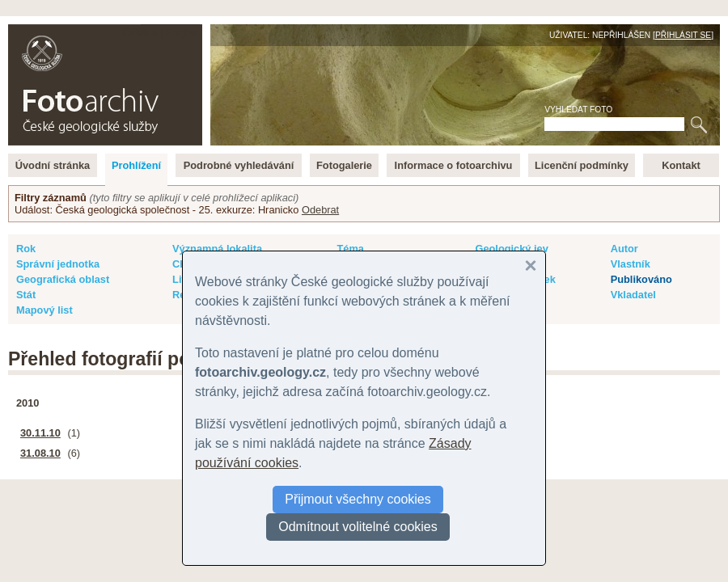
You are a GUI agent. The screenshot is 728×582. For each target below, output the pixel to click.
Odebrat (320, 210)
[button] (531, 266)
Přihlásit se (683, 35)
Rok (26, 249)
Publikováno (641, 279)
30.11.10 (40, 433)
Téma (350, 249)
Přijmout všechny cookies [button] (358, 499)
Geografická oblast (63, 279)
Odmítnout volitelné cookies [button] (358, 527)
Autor (624, 249)
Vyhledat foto (578, 110)
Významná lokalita (217, 249)
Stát (26, 295)
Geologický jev (511, 249)
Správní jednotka (58, 264)
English (183, 33)
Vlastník (631, 264)
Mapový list (44, 310)
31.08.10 (40, 453)
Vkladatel (633, 295)
